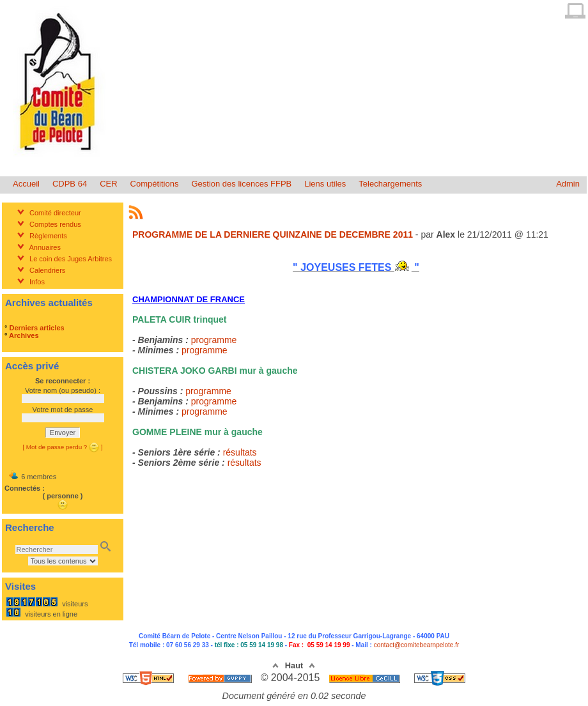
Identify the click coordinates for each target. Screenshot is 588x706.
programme (214, 340)
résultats (240, 452)
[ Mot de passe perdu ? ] (62, 447)
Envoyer (63, 433)
